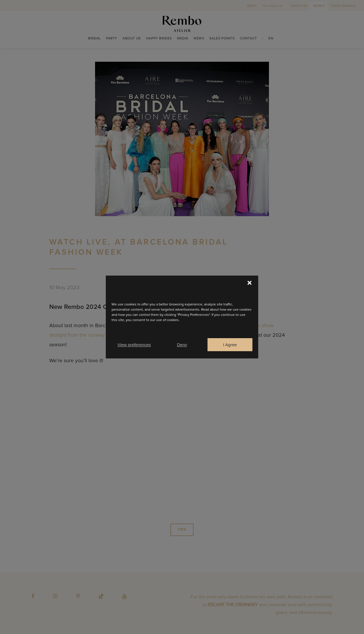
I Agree (230, 345)
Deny (182, 345)
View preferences (134, 345)
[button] (250, 283)
